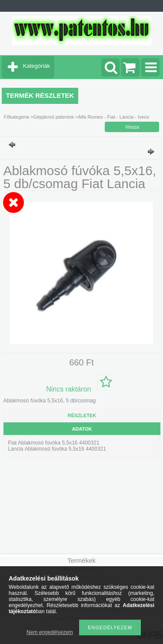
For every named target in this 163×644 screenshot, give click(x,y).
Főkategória (17, 117)
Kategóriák (37, 66)
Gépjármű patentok (53, 117)
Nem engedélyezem (50, 632)
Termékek (81, 560)
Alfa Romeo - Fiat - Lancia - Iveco (113, 117)
